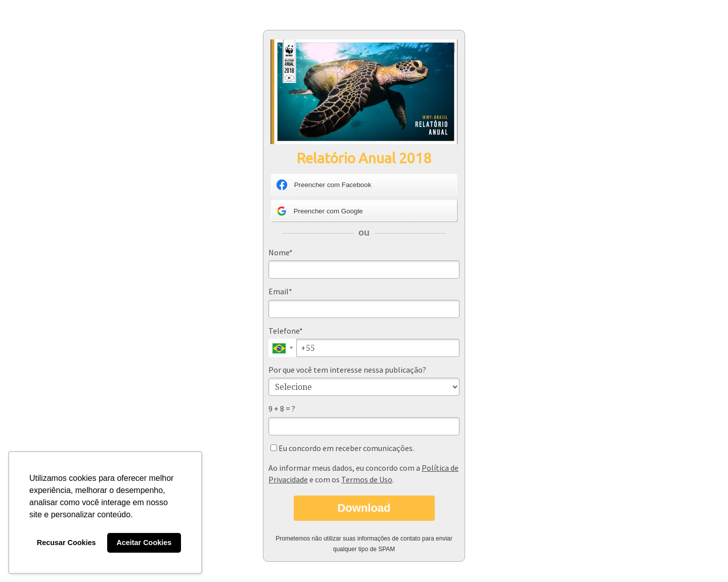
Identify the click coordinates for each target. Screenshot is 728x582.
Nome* (281, 252)
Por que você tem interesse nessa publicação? (347, 370)
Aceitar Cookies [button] (144, 543)
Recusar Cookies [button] (66, 543)
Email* (280, 291)
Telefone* (286, 331)
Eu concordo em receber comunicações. (342, 448)
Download (364, 508)
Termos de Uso (367, 479)
